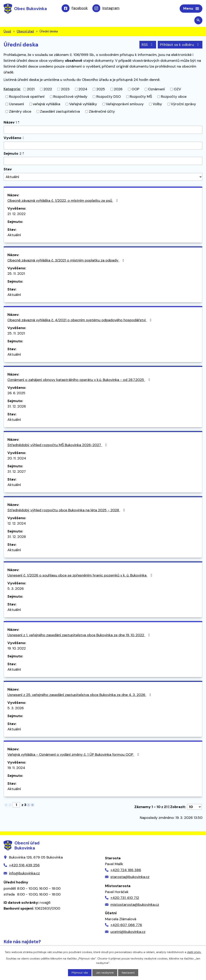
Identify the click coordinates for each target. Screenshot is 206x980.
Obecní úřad (25, 32)
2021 (31, 90)
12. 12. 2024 (17, 524)
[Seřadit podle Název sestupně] (19, 124)
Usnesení (16, 104)
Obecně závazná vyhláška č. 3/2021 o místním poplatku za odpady (67, 260)
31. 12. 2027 (17, 472)
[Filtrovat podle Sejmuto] (103, 161)
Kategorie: (12, 89)
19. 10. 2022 (17, 649)
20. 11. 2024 (17, 458)
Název (10, 123)
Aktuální (14, 235)
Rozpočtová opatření (27, 97)
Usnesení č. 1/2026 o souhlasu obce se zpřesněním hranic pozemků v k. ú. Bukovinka (81, 575)
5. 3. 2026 (16, 589)
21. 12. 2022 (16, 214)
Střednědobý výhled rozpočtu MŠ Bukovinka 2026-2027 (58, 445)
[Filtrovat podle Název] (103, 130)
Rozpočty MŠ (141, 97)
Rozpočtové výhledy (70, 97)
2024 (83, 90)
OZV (177, 90)
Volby (157, 104)
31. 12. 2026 (17, 407)
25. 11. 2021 (16, 274)
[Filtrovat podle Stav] (103, 177)
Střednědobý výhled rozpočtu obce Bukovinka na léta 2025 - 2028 (67, 510)
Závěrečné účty (102, 112)
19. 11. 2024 (16, 768)
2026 (118, 90)
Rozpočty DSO (109, 97)
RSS (147, 45)
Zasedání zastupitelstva (60, 112)
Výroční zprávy (183, 104)
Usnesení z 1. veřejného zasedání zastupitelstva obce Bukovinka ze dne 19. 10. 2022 (79, 635)
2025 (101, 90)
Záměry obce (20, 112)
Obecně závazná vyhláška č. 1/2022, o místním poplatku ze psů (63, 201)
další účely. (194, 952)
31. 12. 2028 (17, 537)
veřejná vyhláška (46, 104)
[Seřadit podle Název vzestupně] (19, 122)
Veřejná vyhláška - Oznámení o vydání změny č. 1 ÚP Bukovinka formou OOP (74, 755)
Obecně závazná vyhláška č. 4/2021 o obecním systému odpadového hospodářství (80, 320)
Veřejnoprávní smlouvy (125, 104)
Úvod (7, 32)
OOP (135, 90)
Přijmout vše (80, 973)
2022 (48, 90)
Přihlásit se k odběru (180, 45)
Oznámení (156, 90)
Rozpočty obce (174, 97)
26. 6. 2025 (16, 393)
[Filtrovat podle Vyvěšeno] (103, 146)
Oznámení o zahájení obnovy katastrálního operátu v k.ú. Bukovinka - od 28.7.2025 (79, 380)
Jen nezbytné (105, 973)
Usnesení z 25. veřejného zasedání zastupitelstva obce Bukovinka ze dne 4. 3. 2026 (80, 695)
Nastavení (128, 973)
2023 (65, 90)
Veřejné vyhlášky (83, 104)
